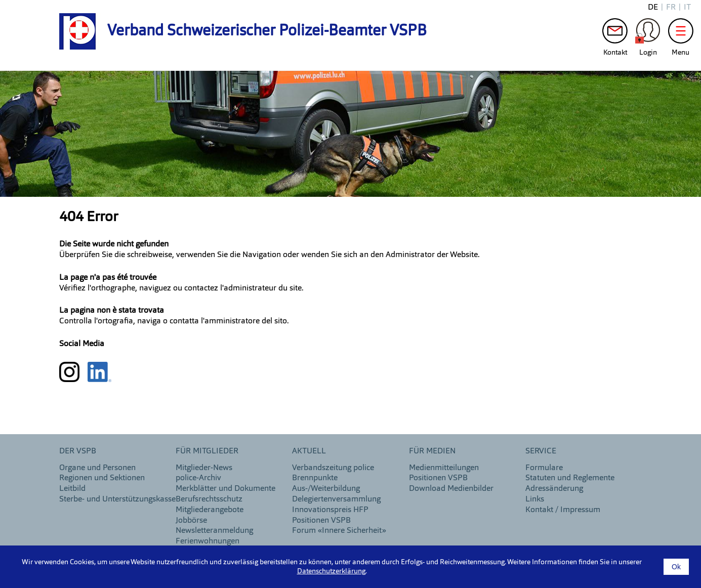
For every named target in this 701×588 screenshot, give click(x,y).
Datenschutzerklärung (331, 571)
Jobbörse (191, 521)
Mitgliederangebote (210, 510)
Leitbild (72, 489)
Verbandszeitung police (333, 468)
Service (541, 451)
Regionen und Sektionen (102, 478)
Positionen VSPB (321, 521)
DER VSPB (78, 451)
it (687, 8)
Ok (676, 567)
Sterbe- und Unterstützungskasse (117, 499)
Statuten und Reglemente (570, 478)
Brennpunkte (315, 478)
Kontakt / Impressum (563, 510)
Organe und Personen (97, 468)
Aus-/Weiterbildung (326, 489)
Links (535, 499)
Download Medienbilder (451, 489)
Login (648, 33)
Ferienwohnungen (208, 541)
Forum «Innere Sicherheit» (339, 531)
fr (671, 8)
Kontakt (615, 33)
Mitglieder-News (204, 468)
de (653, 8)
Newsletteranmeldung (214, 531)
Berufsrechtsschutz (209, 499)
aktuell (309, 451)
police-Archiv (198, 478)
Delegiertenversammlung (336, 499)
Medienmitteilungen (444, 468)
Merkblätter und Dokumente (225, 489)
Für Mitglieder (207, 451)
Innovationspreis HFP (330, 510)
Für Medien (432, 451)
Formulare (544, 468)
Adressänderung (554, 489)
